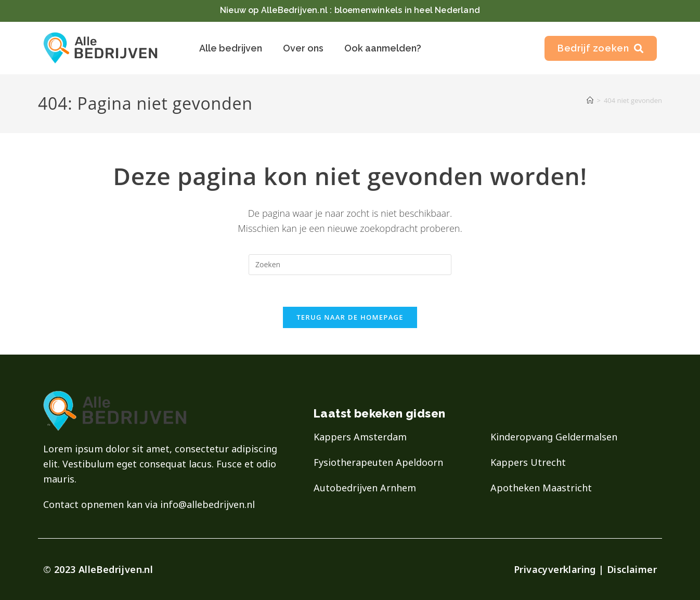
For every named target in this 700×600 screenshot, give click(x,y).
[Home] (590, 100)
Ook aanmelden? (383, 48)
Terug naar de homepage (350, 317)
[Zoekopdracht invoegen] (350, 265)
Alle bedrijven (231, 48)
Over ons (303, 48)
